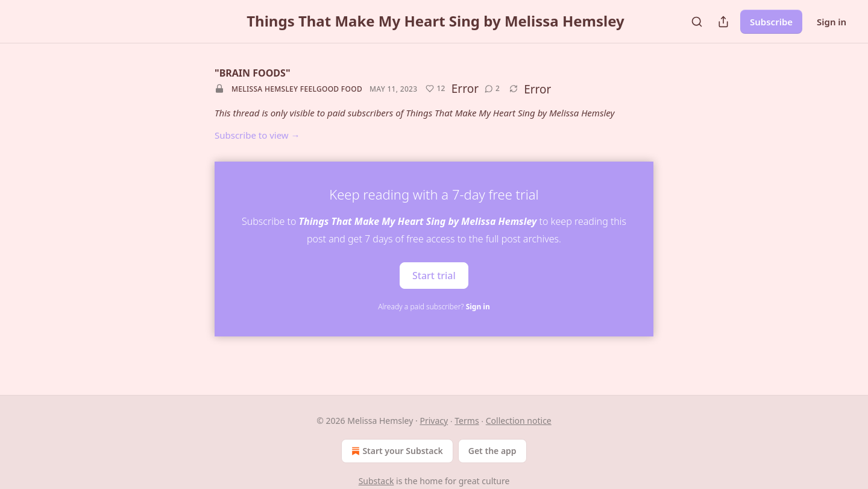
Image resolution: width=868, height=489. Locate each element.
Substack (376, 481)
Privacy (434, 421)
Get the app (492, 451)
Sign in (832, 22)
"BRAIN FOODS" (253, 73)
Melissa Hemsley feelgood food (297, 89)
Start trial (434, 275)
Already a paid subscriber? (434, 307)
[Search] (697, 22)
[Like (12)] (435, 89)
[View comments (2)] (492, 89)
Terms (467, 421)
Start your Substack (396, 451)
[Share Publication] (723, 22)
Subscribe (771, 22)
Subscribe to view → (257, 135)
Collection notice (519, 421)
